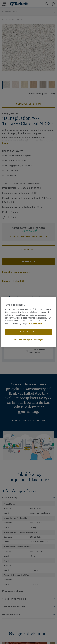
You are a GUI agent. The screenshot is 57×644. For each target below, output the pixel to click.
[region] (28, 322)
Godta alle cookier (28, 332)
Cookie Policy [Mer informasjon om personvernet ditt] (36, 324)
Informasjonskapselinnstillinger (28, 340)
